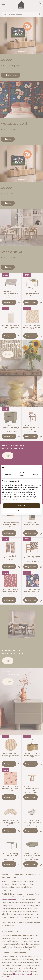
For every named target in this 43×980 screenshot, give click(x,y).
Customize (21, 511)
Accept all (21, 506)
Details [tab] (35, 474)
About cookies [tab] (21, 474)
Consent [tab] (8, 474)
